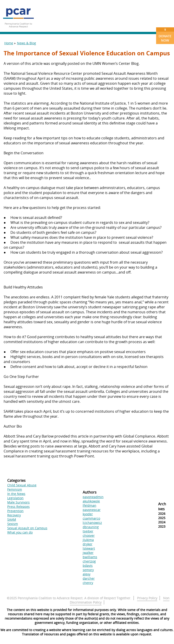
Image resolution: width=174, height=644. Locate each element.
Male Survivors (18, 502)
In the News (16, 494)
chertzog (89, 561)
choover (89, 535)
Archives (162, 506)
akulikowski (91, 501)
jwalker (88, 553)
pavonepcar (92, 510)
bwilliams (90, 557)
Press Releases (18, 507)
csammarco (91, 518)
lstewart (89, 548)
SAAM (12, 519)
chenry (88, 583)
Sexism (13, 524)
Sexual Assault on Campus (27, 528)
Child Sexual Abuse (22, 485)
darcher (89, 578)
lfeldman (89, 505)
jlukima (88, 540)
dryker (88, 544)
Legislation (15, 498)
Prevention (15, 511)
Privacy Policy (147, 598)
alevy (87, 574)
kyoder (88, 514)
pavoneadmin (93, 497)
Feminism (15, 489)
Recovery (14, 515)
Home (9, 43)
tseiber (88, 531)
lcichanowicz (92, 523)
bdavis (88, 566)
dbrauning (91, 527)
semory (88, 570)
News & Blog (27, 43)
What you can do (20, 532)
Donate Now (165, 35)
